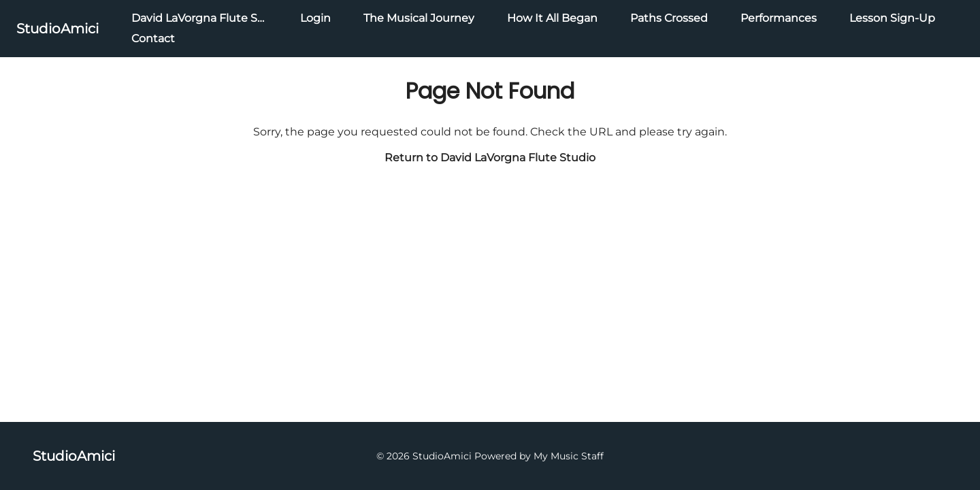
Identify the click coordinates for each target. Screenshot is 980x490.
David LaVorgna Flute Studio (209, 18)
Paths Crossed (669, 18)
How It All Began (552, 18)
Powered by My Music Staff (539, 456)
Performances (779, 18)
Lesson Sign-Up (892, 18)
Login (315, 18)
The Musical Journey (419, 18)
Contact (153, 38)
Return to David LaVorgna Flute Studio (490, 158)
